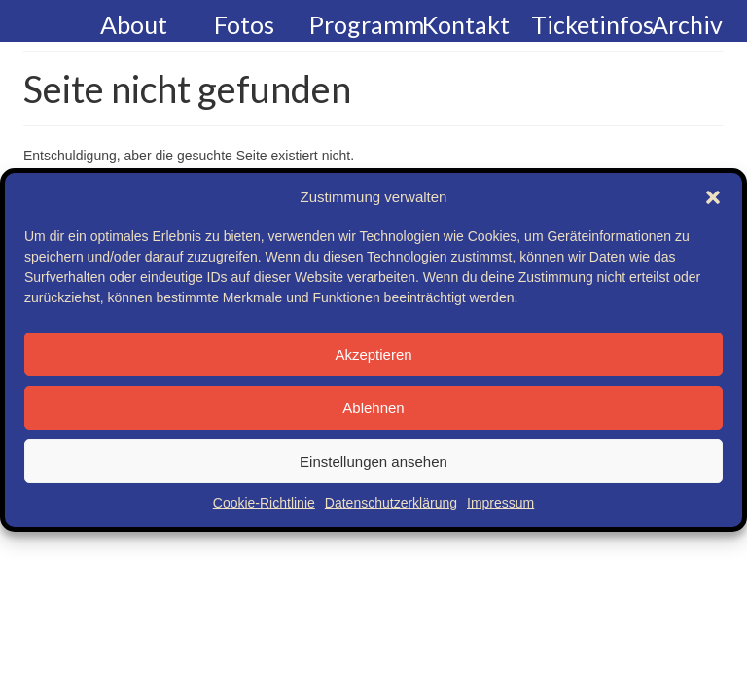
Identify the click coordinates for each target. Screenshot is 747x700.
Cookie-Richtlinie (264, 503)
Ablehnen (373, 408)
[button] (713, 197)
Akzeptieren (373, 354)
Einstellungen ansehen (373, 461)
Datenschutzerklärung (391, 503)
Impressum (500, 503)
